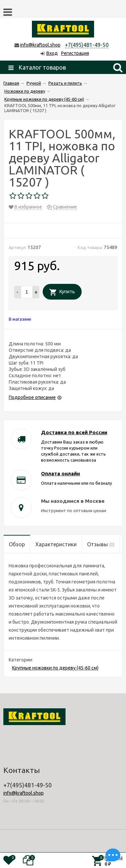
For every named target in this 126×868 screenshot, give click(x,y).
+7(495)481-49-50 (87, 45)
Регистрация (75, 53)
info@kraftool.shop (40, 45)
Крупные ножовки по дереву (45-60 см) (55, 668)
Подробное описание (32, 397)
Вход (52, 53)
